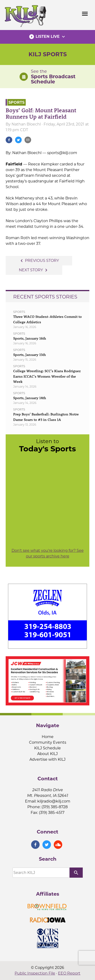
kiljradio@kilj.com (54, 801)
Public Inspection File (35, 973)
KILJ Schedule (47, 748)
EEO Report (69, 973)
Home (48, 737)
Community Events (48, 742)
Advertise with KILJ (47, 759)
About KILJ (47, 754)
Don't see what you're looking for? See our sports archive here (48, 553)
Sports (17, 102)
